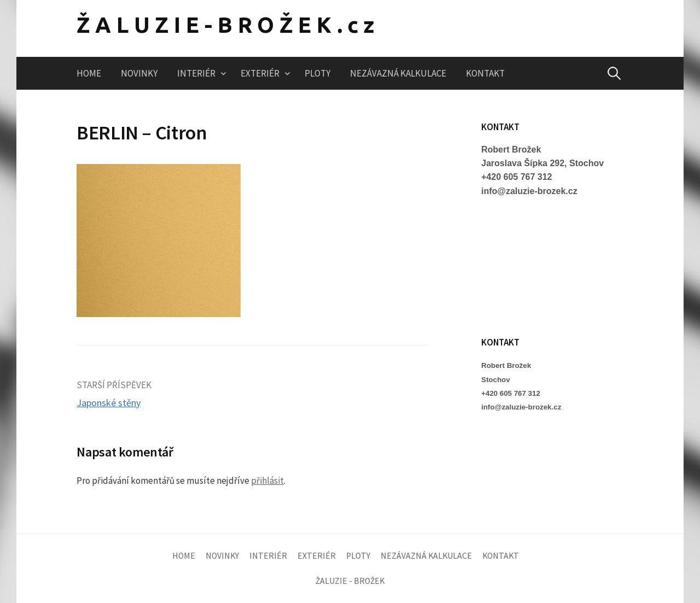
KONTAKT (485, 73)
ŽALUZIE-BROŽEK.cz (228, 25)
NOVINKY (139, 73)
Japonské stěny (109, 403)
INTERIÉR (196, 73)
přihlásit (267, 481)
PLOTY (317, 73)
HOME (89, 73)
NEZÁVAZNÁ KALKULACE (398, 73)
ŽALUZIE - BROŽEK (350, 581)
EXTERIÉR (260, 73)
